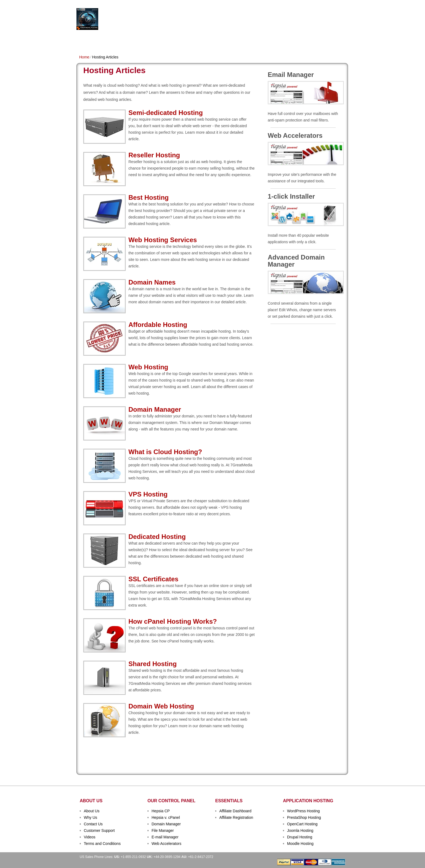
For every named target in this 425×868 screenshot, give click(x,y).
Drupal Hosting (300, 837)
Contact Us (93, 824)
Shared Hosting (153, 664)
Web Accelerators (166, 844)
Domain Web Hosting (161, 706)
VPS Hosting (173, 40)
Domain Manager (155, 409)
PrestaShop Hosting (304, 817)
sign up (318, 21)
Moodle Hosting (300, 844)
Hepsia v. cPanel (166, 817)
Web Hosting (148, 367)
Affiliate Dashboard (235, 811)
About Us (92, 811)
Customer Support (99, 830)
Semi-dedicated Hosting (166, 113)
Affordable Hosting (158, 325)
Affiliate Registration (236, 817)
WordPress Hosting (303, 811)
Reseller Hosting (154, 155)
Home (84, 40)
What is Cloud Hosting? (165, 452)
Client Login (185, 4)
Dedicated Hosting (209, 40)
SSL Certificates (153, 579)
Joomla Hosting (300, 830)
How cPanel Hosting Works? (173, 621)
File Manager (163, 830)
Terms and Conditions (102, 844)
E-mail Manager (165, 837)
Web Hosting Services (163, 240)
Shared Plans (109, 40)
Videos (90, 837)
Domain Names (142, 40)
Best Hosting (149, 197)
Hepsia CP (161, 811)
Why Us (90, 817)
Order (272, 40)
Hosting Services (149, 19)
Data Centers (247, 40)
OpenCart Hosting (302, 824)
